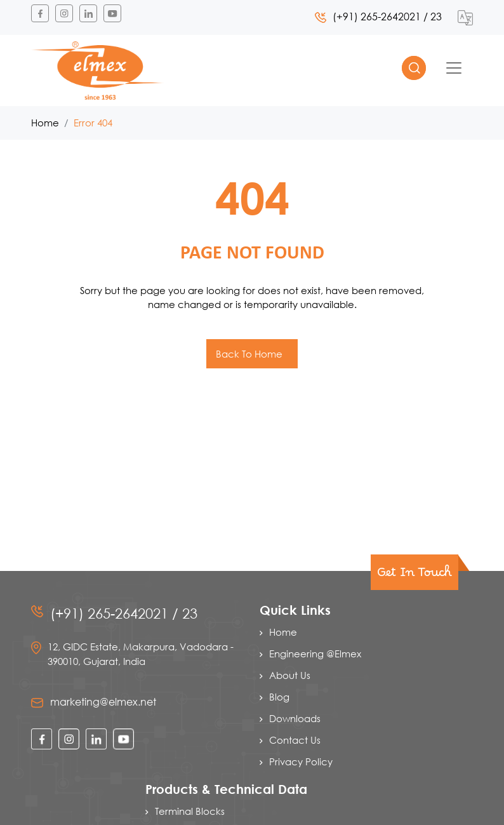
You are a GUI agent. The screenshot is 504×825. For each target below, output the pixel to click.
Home (45, 123)
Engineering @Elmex (315, 654)
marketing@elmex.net (103, 701)
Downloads (295, 718)
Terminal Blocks (190, 811)
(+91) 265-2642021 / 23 (378, 16)
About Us (290, 675)
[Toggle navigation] (454, 68)
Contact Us (295, 740)
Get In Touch (414, 576)
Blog (279, 697)
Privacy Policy (301, 761)
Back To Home (250, 354)
